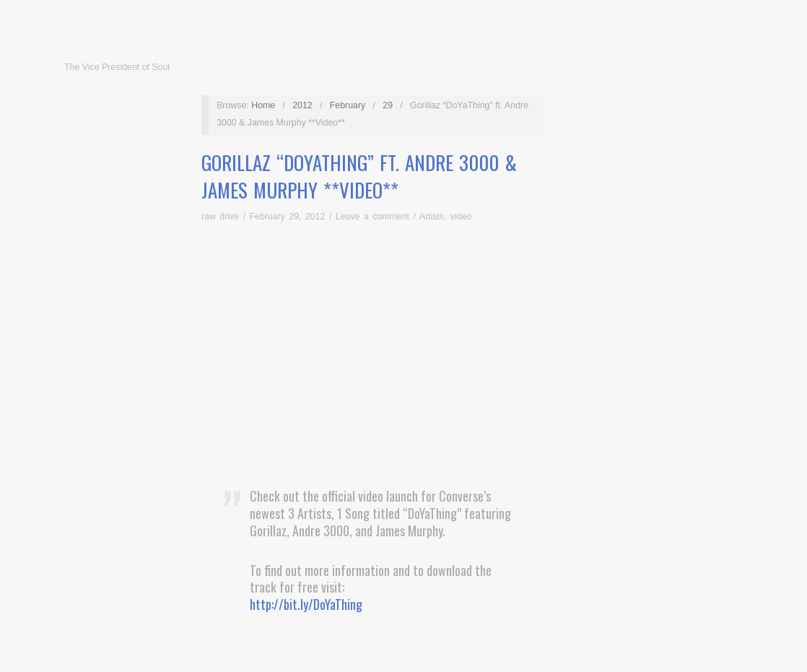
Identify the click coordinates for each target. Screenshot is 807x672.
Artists (432, 217)
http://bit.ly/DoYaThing (306, 604)
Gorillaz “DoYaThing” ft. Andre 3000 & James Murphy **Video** (359, 176)
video (461, 217)
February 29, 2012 (287, 217)
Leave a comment (372, 217)
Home (263, 105)
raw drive (220, 217)
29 (388, 105)
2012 (302, 105)
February (348, 105)
